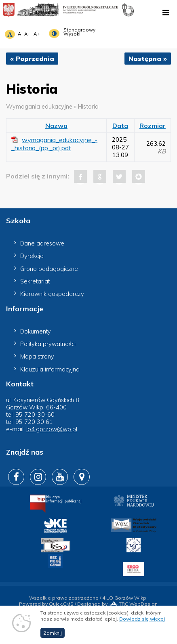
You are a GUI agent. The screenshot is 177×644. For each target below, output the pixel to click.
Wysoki (72, 34)
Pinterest (139, 176)
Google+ (100, 176)
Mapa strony (37, 357)
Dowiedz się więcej (142, 622)
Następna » (148, 59)
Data (120, 126)
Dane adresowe (42, 243)
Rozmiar (153, 126)
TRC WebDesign (133, 604)
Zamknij (53, 636)
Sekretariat (35, 281)
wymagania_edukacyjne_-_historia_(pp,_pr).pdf (54, 144)
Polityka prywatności (48, 344)
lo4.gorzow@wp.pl (52, 429)
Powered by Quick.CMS (46, 604)
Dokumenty (36, 331)
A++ (38, 34)
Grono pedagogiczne (49, 269)
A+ (27, 34)
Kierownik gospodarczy (52, 294)
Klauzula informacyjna (50, 369)
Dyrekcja (32, 256)
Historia (88, 107)
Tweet (119, 176)
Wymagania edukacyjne (39, 107)
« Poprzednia (32, 59)
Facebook (80, 176)
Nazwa (56, 126)
